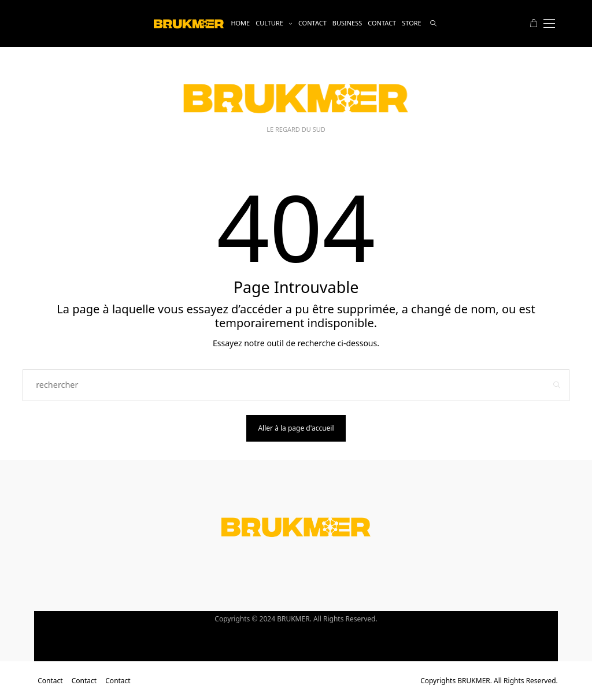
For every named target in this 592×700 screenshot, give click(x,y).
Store (411, 23)
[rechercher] (433, 23)
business (347, 23)
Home (240, 23)
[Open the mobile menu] (549, 23)
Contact (312, 23)
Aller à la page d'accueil (296, 428)
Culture (269, 23)
